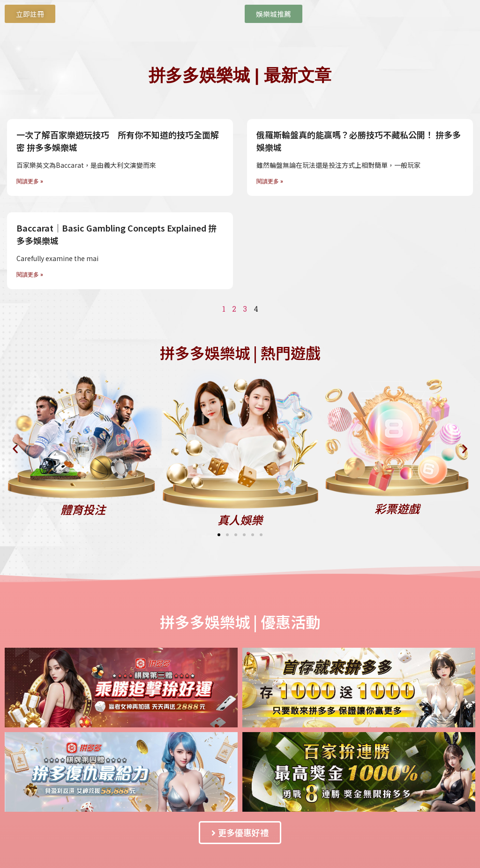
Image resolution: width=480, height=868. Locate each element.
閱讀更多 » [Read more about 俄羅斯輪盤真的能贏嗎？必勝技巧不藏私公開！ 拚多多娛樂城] (270, 181)
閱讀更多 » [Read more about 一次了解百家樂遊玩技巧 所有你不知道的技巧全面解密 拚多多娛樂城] (30, 181)
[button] (15, 448)
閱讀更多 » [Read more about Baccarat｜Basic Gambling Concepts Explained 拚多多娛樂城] (30, 275)
